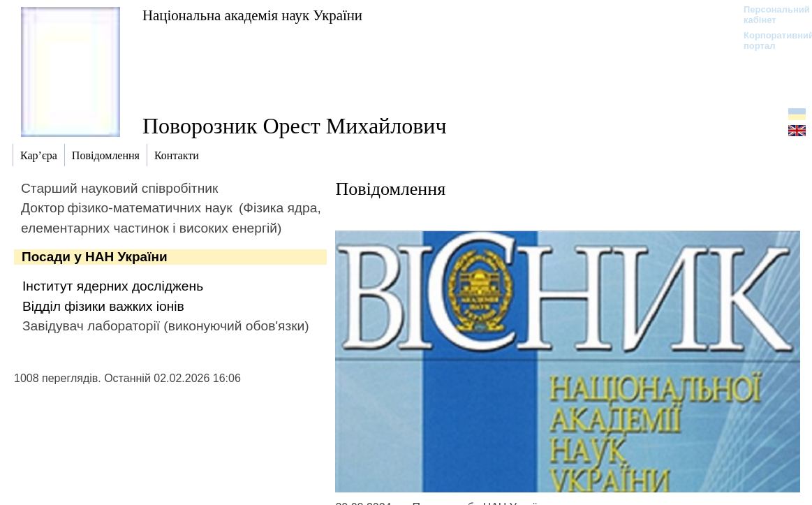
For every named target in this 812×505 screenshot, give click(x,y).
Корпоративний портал (770, 41)
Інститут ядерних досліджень (113, 286)
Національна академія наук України (252, 15)
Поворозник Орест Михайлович (295, 126)
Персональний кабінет (770, 15)
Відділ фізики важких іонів (103, 306)
